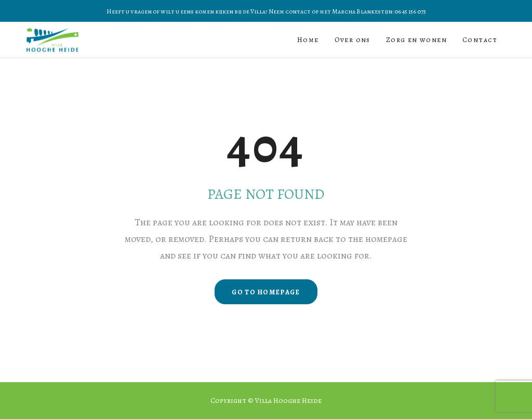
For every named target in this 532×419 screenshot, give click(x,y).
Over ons (353, 40)
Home (308, 40)
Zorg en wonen (416, 40)
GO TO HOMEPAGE (266, 292)
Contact (480, 40)
